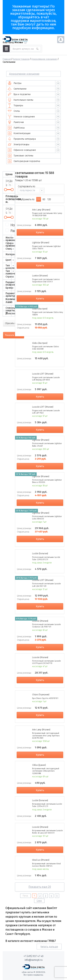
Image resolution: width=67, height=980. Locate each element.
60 (44, 199)
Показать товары (14, 335)
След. (39, 901)
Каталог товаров (21, 59)
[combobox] (31, 191)
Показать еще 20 (40, 887)
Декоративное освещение (44, 59)
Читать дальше (49, 947)
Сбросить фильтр (13, 323)
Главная (7, 59)
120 (49, 199)
